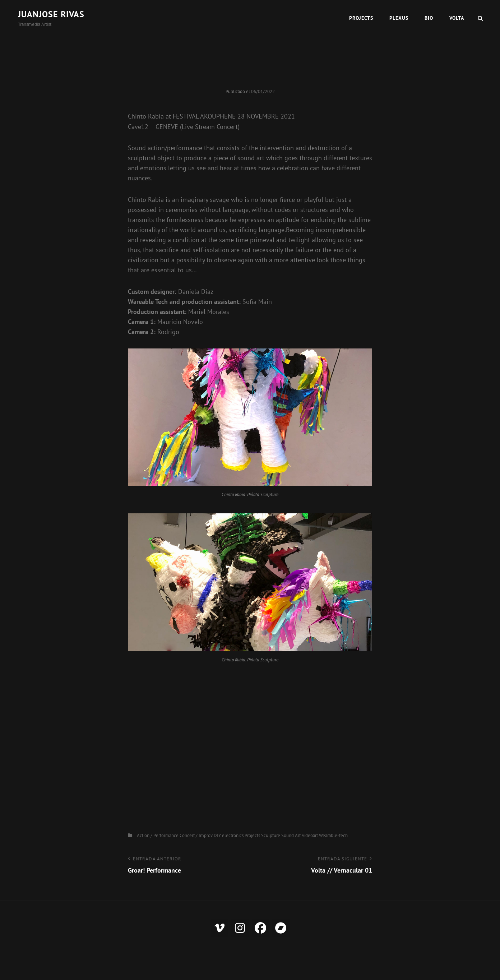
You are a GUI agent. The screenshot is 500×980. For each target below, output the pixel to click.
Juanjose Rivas (51, 14)
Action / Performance (158, 835)
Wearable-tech (333, 835)
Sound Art (291, 835)
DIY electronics (229, 835)
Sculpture (271, 835)
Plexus (399, 18)
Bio (429, 18)
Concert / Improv (196, 835)
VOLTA (457, 18)
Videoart (310, 835)
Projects (361, 18)
